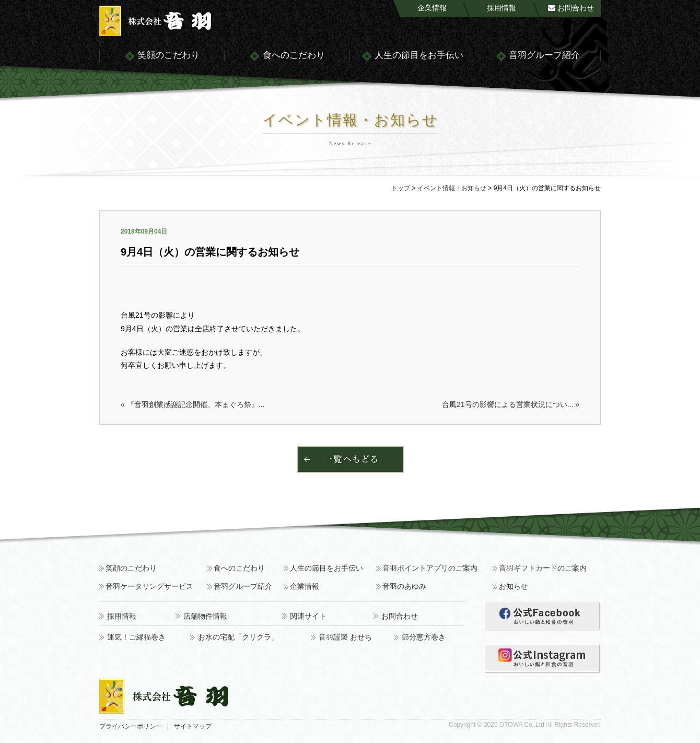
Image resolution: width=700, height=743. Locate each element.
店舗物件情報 (205, 616)
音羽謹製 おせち (345, 637)
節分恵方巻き (424, 637)
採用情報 (501, 8)
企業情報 (432, 8)
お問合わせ (571, 8)
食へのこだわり (287, 56)
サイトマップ (193, 726)
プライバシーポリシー (131, 726)
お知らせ (514, 587)
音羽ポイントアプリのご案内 (430, 568)
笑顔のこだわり (162, 56)
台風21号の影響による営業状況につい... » (511, 404)
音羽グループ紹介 (538, 56)
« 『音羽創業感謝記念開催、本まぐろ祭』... (192, 404)
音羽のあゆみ (404, 587)
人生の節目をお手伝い (412, 56)
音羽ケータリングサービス (149, 587)
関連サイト (308, 616)
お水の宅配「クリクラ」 (238, 637)
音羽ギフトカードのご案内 (543, 568)
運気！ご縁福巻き (136, 637)
